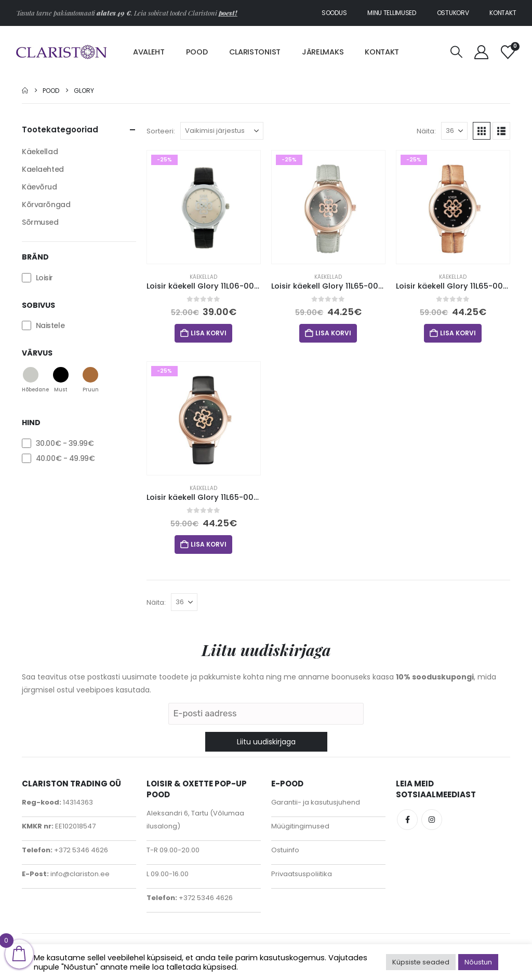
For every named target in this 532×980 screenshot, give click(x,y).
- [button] (65, 443)
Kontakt (503, 13)
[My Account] (482, 52)
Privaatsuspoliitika (302, 874)
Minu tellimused (392, 13)
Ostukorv (453, 13)
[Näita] (454, 131)
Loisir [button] (44, 278)
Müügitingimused (300, 826)
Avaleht (149, 52)
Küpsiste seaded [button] (421, 962)
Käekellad (203, 277)
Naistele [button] (50, 325)
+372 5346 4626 (80, 850)
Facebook (407, 820)
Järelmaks (323, 52)
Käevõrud (39, 187)
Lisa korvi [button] (209, 333)
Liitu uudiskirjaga (266, 742)
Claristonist (255, 52)
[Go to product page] (204, 207)
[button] (457, 52)
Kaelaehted (43, 169)
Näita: (426, 131)
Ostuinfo (285, 850)
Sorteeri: (161, 131)
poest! (228, 13)
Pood (197, 52)
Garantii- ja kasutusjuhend (316, 802)
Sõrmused (40, 222)
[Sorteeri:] (222, 131)
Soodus (334, 13)
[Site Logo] (61, 52)
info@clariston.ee (79, 874)
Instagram (432, 820)
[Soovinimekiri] (508, 52)
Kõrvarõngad (46, 205)
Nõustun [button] (478, 962)
